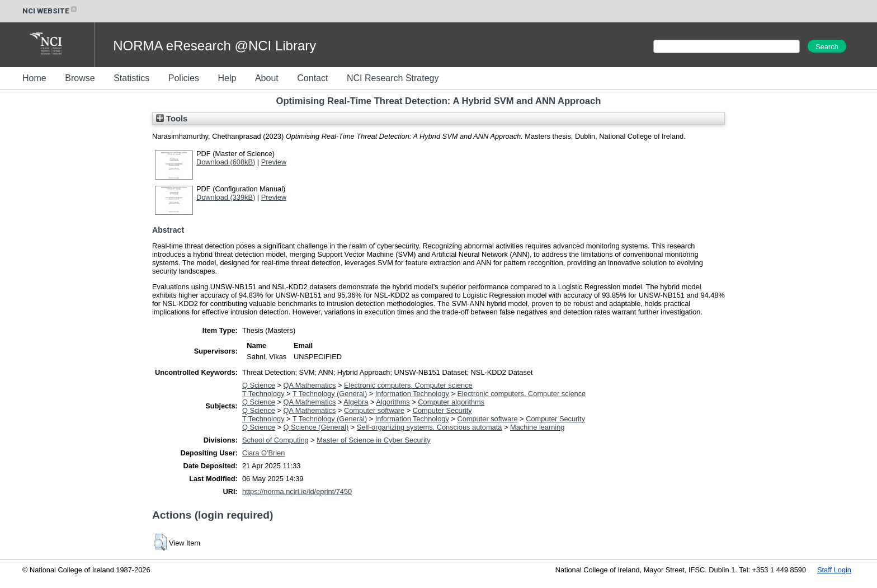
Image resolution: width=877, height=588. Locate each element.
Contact (312, 78)
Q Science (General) (316, 427)
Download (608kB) (226, 162)
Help (227, 78)
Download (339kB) (226, 197)
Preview (274, 162)
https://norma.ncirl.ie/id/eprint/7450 (297, 491)
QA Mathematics (310, 385)
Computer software (374, 410)
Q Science (259, 385)
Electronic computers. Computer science (408, 385)
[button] (160, 542)
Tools (172, 119)
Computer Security (442, 410)
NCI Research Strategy (393, 78)
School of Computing (275, 440)
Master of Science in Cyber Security (373, 440)
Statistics (131, 78)
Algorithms (393, 402)
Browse (80, 78)
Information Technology (412, 394)
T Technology (263, 394)
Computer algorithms (451, 402)
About (267, 78)
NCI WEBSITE (50, 11)
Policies (184, 78)
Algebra (356, 402)
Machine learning (537, 427)
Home (34, 78)
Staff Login (834, 570)
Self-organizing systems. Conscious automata (430, 427)
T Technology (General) (330, 394)
